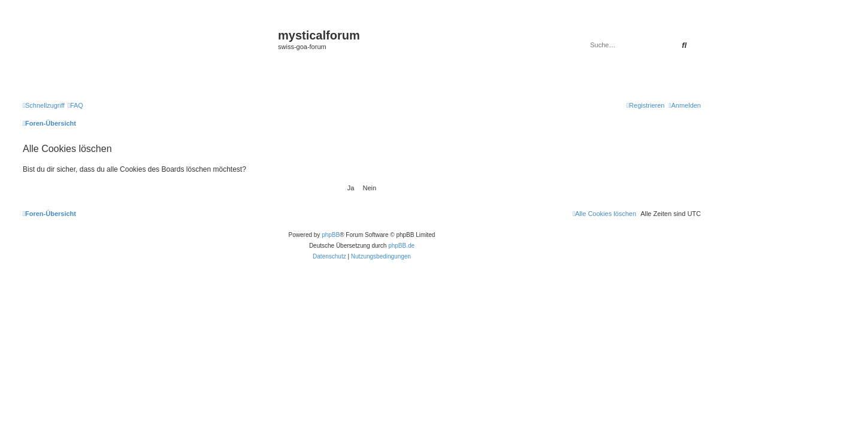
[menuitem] (75, 105)
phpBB (331, 235)
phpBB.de (401, 246)
